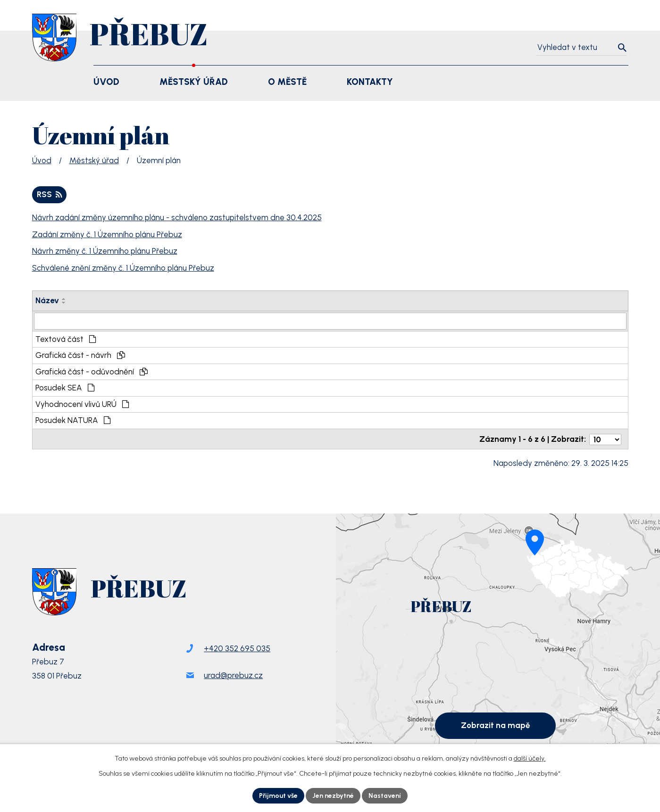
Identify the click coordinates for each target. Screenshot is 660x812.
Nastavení (385, 796)
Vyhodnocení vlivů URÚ (83, 404)
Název (47, 300)
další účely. (530, 758)
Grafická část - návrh (80, 355)
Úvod (42, 160)
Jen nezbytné (333, 796)
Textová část (66, 339)
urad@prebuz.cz (233, 677)
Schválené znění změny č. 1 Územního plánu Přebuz (123, 268)
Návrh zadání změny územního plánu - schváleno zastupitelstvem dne (177, 217)
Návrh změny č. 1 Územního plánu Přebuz (105, 251)
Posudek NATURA (73, 420)
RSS (50, 194)
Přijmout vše (278, 796)
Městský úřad (94, 160)
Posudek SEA (65, 388)
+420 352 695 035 (237, 650)
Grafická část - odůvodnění (92, 372)
